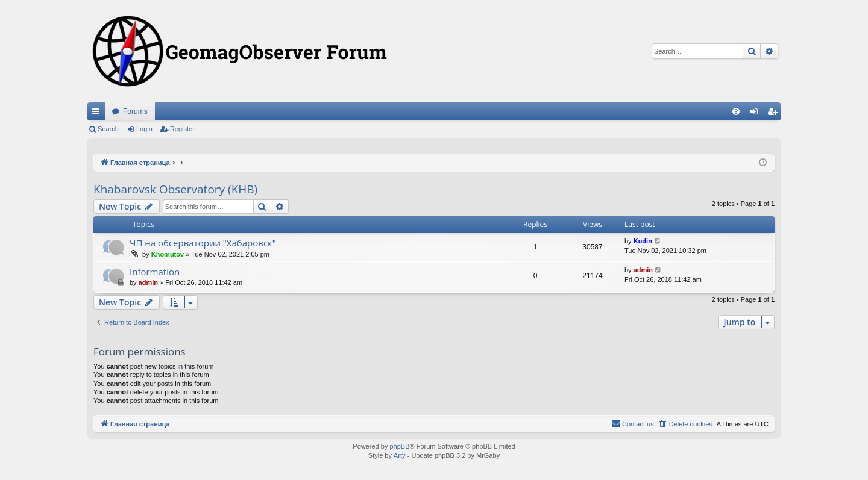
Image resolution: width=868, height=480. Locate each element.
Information (155, 272)
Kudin (643, 241)
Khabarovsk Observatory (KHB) (175, 189)
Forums (135, 111)
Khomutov (168, 254)
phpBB (399, 446)
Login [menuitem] (757, 114)
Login (144, 129)
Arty (400, 455)
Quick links (98, 114)
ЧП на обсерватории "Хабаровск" (203, 243)
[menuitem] (736, 111)
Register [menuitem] (775, 114)
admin (148, 282)
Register (182, 129)
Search (108, 129)
